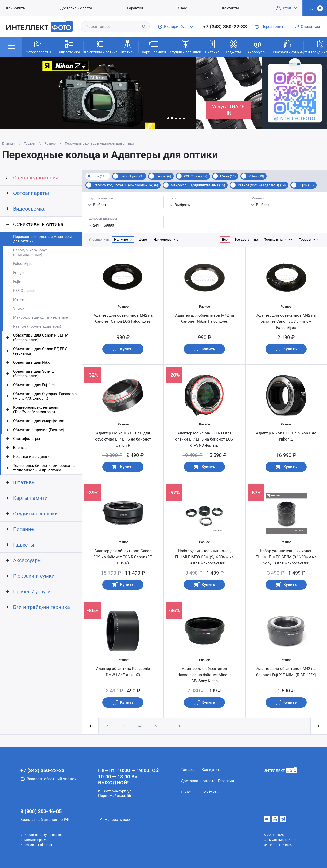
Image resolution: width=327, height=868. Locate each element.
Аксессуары (257, 47)
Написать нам (117, 820)
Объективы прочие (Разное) (39, 430)
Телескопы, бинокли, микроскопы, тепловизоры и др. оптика (45, 468)
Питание (212, 47)
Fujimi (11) (306, 185)
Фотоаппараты (38, 47)
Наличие (121, 240)
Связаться (310, 27)
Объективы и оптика (100, 47)
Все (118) (101, 176)
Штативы (127, 47)
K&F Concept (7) (196, 176)
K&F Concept (24, 291)
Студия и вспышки (185, 47)
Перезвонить (273, 27)
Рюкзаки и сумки (287, 47)
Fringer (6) (164, 176)
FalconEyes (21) (132, 176)
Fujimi (18, 282)
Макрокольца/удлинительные (40, 317)
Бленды (20, 448)
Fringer (19, 273)
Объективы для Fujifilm (34, 385)
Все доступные (246, 240)
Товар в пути (309, 240)
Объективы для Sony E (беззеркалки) (33, 374)
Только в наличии (278, 240)
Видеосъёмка (69, 47)
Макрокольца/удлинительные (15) (198, 185)
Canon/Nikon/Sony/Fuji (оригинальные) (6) (126, 185)
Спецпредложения (36, 178)
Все (225, 240)
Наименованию (166, 240)
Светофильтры (27, 439)
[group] (98, 93)
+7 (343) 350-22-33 (225, 27)
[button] (168, 118)
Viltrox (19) (256, 176)
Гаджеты (233, 47)
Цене (143, 240)
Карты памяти (154, 47)
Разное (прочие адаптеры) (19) (262, 185)
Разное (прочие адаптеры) (37, 326)
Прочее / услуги (32, 592)
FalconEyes (23, 264)
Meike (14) (228, 176)
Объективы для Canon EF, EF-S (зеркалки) (40, 351)
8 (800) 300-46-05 (41, 811)
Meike (18, 299)
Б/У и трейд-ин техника (42, 607)
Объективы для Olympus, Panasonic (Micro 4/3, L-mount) (45, 396)
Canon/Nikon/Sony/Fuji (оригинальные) (33, 252)
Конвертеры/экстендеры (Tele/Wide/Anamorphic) (36, 410)
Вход (287, 8)
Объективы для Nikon (33, 362)
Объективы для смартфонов (39, 421)
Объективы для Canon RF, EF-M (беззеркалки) (41, 338)
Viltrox (19, 308)
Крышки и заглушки (31, 457)
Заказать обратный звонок (52, 779)
